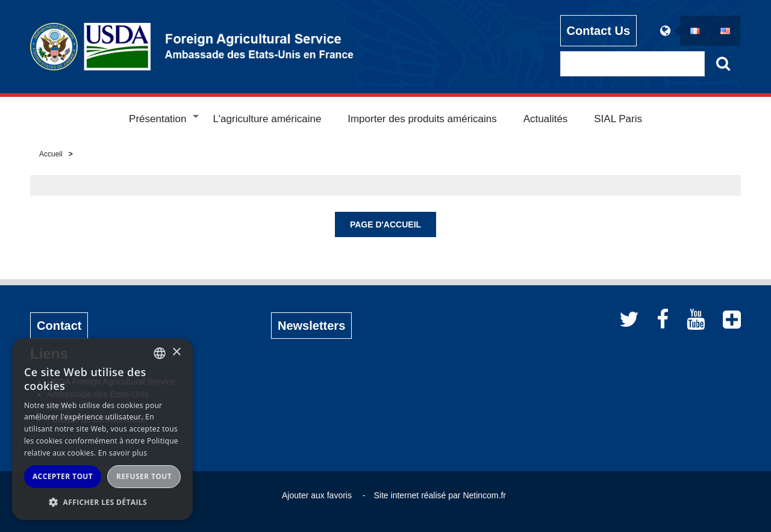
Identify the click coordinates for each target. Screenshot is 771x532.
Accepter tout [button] (63, 476)
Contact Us (599, 31)
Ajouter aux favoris (317, 495)
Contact (59, 326)
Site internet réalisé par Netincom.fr (440, 495)
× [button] (176, 352)
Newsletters (311, 326)
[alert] (102, 429)
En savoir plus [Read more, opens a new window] (123, 453)
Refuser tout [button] (144, 476)
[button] (102, 502)
